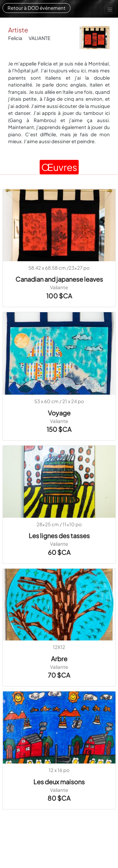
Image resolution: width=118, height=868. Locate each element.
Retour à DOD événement (37, 8)
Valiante (59, 287)
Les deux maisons (59, 782)
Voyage (59, 413)
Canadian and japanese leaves (59, 279)
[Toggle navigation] (110, 10)
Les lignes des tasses (59, 535)
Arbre (59, 659)
